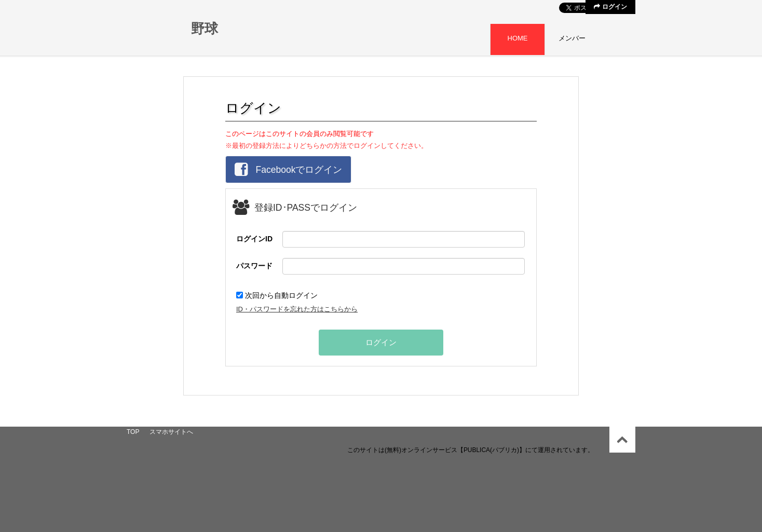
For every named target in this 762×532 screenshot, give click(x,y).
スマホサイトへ (171, 432)
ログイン (610, 7)
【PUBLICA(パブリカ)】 (491, 450)
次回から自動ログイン (277, 295)
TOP (133, 432)
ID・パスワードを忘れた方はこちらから (297, 309)
